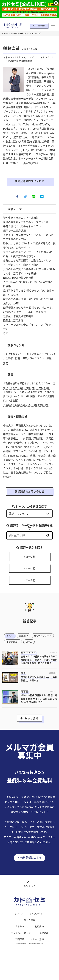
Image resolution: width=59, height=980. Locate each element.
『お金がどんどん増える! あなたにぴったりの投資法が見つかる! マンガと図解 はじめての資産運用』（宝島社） (29, 401)
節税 (6, 363)
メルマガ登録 (37, 959)
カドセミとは (22, 946)
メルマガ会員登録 (39, 26)
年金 (13, 363)
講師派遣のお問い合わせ (30, 181)
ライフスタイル (37, 934)
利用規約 (39, 946)
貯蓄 (23, 359)
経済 (38, 355)
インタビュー (39, 650)
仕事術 (14, 359)
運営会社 (44, 953)
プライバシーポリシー (22, 953)
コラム (10, 656)
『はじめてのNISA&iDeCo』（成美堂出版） (28, 410)
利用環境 (20, 959)
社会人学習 (30, 940)
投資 (31, 355)
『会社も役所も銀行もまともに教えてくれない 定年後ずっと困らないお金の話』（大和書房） (29, 388)
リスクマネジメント (14, 355)
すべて (10, 644)
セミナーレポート (16, 650)
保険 (31, 359)
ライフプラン (43, 359)
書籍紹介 (25, 644)
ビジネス (19, 934)
